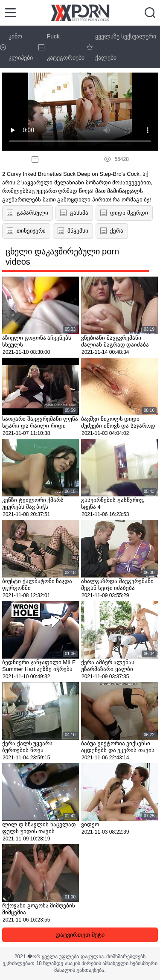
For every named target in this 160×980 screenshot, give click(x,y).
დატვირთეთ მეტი (80, 935)
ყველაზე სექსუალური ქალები (121, 47)
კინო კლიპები (16, 47)
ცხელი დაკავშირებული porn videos (62, 257)
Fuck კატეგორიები (61, 47)
